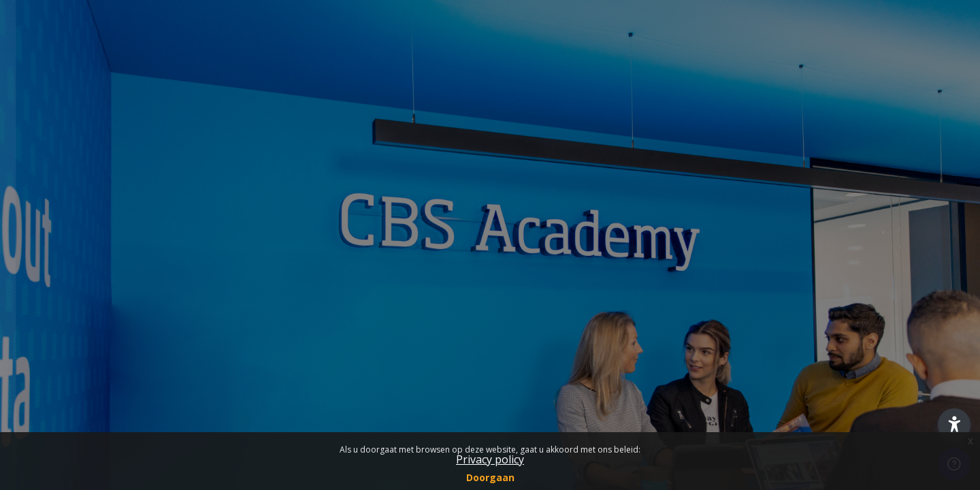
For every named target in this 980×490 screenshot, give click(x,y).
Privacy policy (490, 459)
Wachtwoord (52, 249)
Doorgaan (490, 477)
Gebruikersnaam (61, 180)
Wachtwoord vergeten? (219, 315)
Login (144, 353)
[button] (954, 425)
